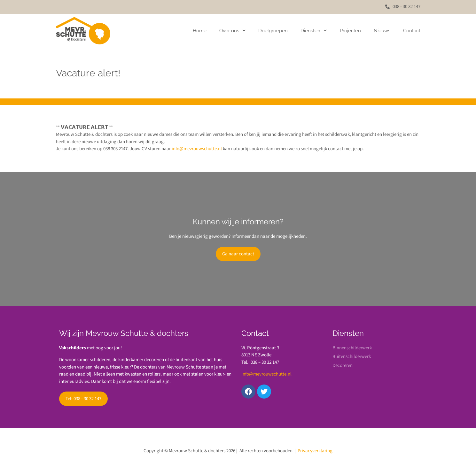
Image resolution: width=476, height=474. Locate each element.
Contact (412, 31)
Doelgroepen (273, 31)
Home (200, 31)
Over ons (233, 31)
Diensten (314, 31)
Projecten (350, 31)
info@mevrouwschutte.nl (197, 149)
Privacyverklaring (315, 451)
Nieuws (382, 31)
